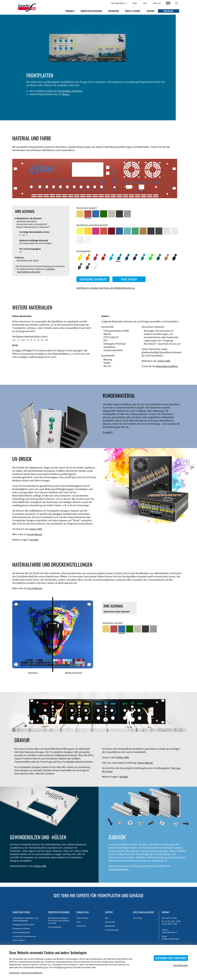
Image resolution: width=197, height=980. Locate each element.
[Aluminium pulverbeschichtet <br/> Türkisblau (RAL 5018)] (127, 231)
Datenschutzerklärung (32, 973)
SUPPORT (151, 11)
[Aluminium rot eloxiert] (88, 214)
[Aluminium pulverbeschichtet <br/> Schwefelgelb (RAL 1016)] (80, 231)
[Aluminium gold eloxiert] (80, 214)
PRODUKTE (70, 11)
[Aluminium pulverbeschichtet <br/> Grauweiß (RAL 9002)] (80, 240)
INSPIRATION (113, 11)
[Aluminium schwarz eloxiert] (119, 214)
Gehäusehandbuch (118, 869)
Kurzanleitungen (112, 930)
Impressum (81, 926)
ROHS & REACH (129, 279)
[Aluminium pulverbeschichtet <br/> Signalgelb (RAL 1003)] (88, 231)
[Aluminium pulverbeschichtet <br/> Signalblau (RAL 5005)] (119, 231)
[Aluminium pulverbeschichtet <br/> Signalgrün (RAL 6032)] (135, 231)
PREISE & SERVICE (133, 11)
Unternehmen (82, 918)
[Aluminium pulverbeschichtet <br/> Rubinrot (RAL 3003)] (112, 231)
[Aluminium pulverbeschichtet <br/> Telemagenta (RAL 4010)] (96, 231)
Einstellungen (181, 965)
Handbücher (110, 926)
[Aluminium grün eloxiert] (104, 214)
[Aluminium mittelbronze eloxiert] (112, 214)
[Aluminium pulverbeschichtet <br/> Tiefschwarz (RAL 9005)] (151, 231)
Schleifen (50, 269)
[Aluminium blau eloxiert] (96, 214)
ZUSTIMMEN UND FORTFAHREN (171, 958)
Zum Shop (138, 918)
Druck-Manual (35, 534)
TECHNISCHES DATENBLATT (93, 279)
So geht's (108, 432)
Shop (135, 3)
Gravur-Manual (145, 763)
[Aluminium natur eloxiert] (127, 214)
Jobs (145, 3)
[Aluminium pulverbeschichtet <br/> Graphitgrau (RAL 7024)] (159, 231)
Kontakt (34, 540)
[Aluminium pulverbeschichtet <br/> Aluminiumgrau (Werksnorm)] (167, 231)
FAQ (107, 918)
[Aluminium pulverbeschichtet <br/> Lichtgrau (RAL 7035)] (175, 231)
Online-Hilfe (164, 361)
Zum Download (55, 927)
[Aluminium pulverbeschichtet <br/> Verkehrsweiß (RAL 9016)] (88, 240)
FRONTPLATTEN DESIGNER (91, 11)
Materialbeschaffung (167, 366)
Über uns (157, 3)
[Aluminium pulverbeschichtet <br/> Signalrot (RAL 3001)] (104, 231)
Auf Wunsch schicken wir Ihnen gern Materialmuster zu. (106, 288)
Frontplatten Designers (58, 94)
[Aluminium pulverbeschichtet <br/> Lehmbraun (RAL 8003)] (143, 231)
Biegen (54, 97)
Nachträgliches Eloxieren (29, 272)
